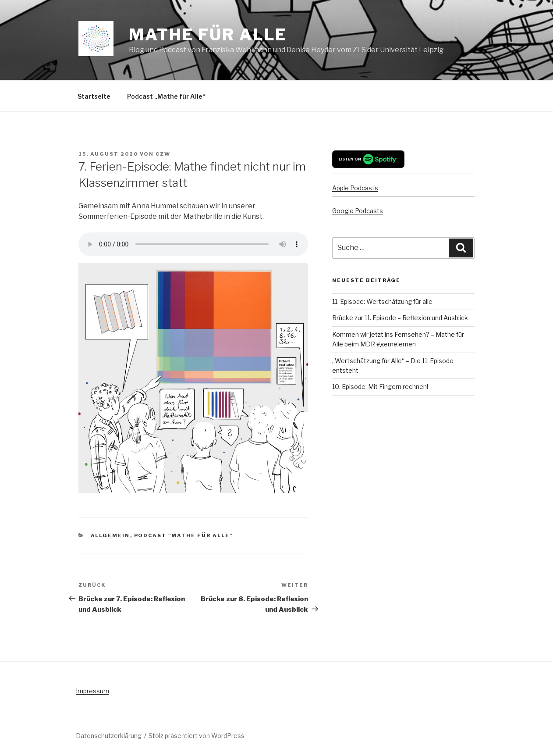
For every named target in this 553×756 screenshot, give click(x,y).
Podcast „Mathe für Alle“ (166, 96)
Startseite (94, 96)
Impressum (92, 691)
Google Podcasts (358, 211)
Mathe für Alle (208, 35)
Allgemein (110, 535)
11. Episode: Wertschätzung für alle (382, 301)
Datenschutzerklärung (109, 736)
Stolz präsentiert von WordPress (197, 736)
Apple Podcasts (355, 188)
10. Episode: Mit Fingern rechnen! (380, 387)
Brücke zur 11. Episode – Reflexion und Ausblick (400, 318)
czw (163, 154)
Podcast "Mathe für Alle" (184, 535)
